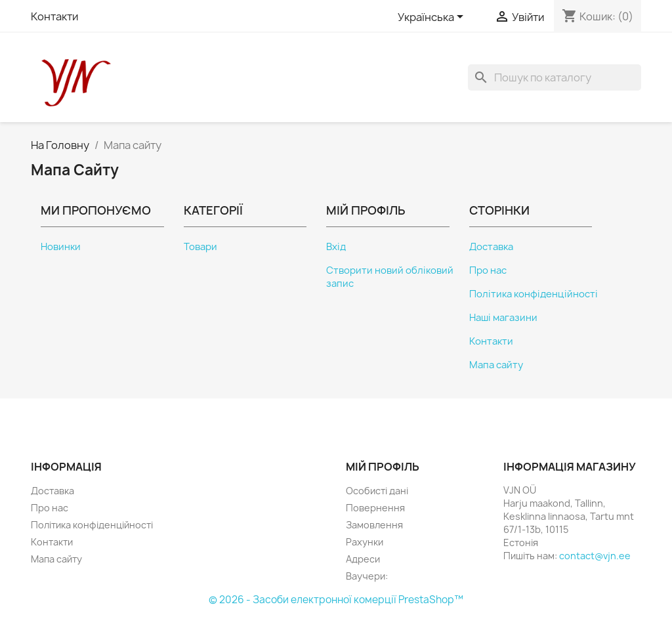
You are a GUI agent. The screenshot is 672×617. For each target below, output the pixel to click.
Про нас (488, 270)
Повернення (375, 508)
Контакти (54, 16)
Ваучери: (367, 576)
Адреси (363, 559)
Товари (200, 247)
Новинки (61, 247)
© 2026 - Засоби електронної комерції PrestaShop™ (336, 600)
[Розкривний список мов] (433, 18)
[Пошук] (555, 77)
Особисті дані (377, 491)
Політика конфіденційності (534, 294)
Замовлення (374, 525)
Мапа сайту (496, 365)
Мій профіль (383, 467)
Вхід (336, 247)
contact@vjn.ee (595, 556)
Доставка (491, 247)
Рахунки (365, 542)
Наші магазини (503, 318)
